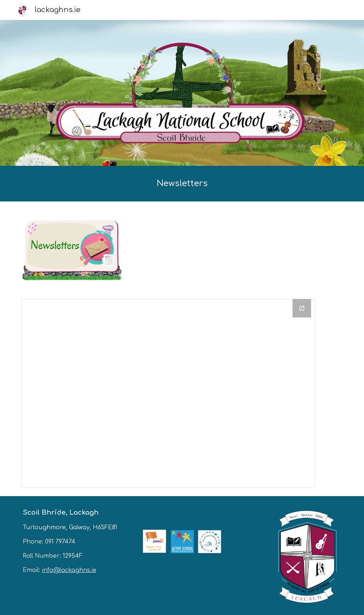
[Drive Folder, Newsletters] (168, 393)
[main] (182, 184)
